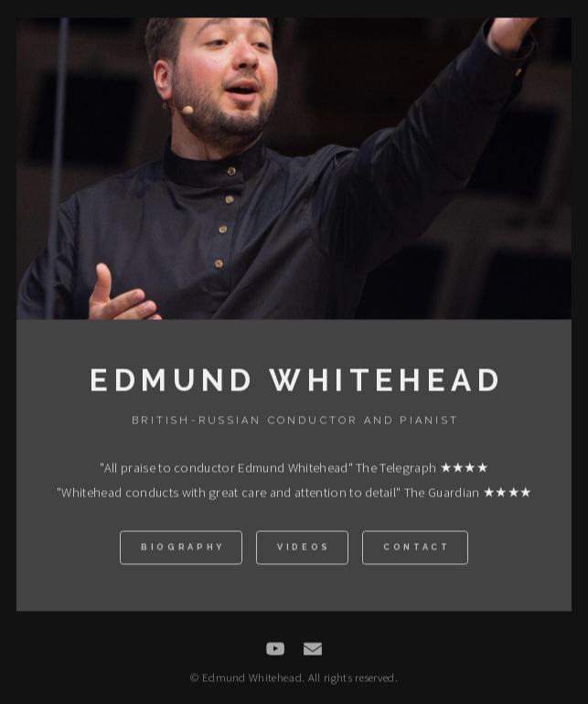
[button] (275, 650)
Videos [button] (304, 549)
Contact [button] (417, 549)
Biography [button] (183, 549)
